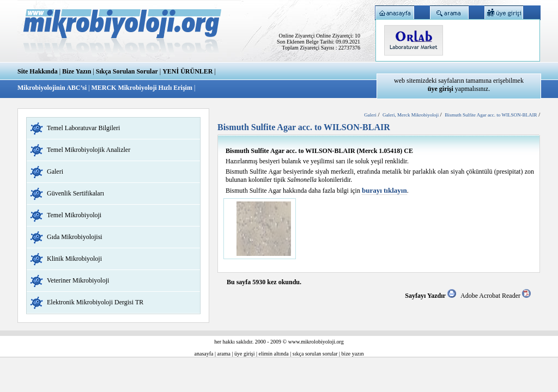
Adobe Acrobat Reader (496, 296)
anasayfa (204, 354)
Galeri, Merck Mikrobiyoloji (411, 115)
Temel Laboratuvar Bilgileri (83, 128)
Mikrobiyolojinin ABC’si (53, 88)
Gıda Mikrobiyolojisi (75, 237)
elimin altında (274, 354)
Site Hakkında (38, 71)
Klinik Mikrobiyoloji (74, 259)
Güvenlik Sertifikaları (75, 193)
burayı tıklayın (384, 190)
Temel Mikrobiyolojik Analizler (89, 150)
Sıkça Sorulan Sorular (127, 71)
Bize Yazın (77, 71)
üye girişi (245, 354)
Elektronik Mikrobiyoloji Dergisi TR (95, 302)
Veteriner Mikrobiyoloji (78, 280)
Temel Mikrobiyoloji (74, 215)
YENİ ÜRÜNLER (187, 71)
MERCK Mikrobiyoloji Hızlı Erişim (141, 88)
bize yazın (353, 354)
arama (224, 354)
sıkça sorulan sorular (315, 354)
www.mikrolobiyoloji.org (316, 342)
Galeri (55, 171)
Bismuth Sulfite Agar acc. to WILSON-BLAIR (491, 115)
